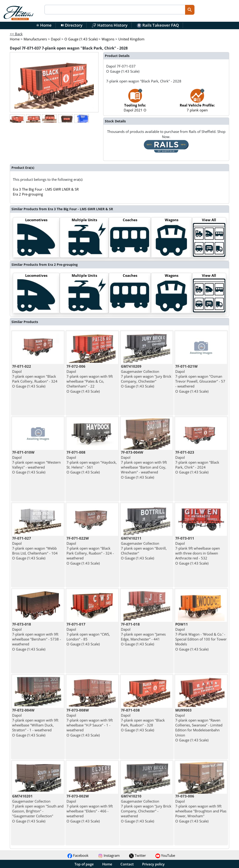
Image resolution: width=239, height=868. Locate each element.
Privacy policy (153, 864)
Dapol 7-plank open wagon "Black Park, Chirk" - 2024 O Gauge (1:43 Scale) (197, 462)
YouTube (165, 855)
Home (44, 25)
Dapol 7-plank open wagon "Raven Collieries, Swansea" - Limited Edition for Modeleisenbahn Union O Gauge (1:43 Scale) (199, 725)
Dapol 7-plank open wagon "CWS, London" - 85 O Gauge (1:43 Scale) (88, 634)
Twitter (137, 855)
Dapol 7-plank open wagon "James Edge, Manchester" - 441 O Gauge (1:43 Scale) (143, 634)
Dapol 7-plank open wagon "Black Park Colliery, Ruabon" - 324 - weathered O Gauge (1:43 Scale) (90, 551)
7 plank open (197, 103)
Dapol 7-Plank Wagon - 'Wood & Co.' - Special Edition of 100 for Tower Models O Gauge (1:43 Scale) (201, 637)
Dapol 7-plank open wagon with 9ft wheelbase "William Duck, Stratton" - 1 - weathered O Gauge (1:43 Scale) (35, 722)
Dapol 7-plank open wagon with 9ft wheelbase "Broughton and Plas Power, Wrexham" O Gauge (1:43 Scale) (201, 808)
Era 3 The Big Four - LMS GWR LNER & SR (46, 189)
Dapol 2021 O (135, 103)
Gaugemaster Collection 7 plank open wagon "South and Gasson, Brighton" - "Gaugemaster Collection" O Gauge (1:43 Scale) (38, 808)
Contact (127, 864)
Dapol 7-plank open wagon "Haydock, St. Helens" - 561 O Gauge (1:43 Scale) (92, 462)
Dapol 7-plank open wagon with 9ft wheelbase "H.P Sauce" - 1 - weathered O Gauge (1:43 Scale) (90, 722)
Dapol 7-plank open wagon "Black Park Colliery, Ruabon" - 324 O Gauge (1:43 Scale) (35, 376)
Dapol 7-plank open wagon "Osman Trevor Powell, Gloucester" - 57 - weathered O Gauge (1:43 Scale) (200, 379)
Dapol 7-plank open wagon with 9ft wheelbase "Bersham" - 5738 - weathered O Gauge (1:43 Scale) (37, 637)
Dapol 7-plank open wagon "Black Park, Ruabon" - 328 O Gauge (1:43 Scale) (143, 720)
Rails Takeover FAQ (158, 25)
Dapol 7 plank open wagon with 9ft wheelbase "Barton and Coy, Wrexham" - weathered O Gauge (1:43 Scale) (144, 465)
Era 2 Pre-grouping (28, 194)
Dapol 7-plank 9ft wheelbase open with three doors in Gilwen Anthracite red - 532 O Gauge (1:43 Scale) (198, 551)
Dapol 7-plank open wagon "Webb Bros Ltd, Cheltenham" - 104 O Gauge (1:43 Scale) (35, 548)
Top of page (84, 864)
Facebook (78, 855)
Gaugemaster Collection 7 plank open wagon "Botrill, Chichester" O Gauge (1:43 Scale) (144, 548)
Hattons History (110, 25)
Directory (72, 25)
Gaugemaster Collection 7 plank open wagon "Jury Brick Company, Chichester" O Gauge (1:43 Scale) (146, 376)
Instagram (109, 855)
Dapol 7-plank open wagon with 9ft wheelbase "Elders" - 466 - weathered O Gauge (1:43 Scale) (90, 808)
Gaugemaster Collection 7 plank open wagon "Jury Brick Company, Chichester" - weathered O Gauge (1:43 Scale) (146, 808)
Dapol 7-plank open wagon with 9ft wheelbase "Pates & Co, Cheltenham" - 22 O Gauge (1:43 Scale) (90, 379)
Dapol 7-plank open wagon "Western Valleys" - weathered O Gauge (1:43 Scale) (36, 462)
